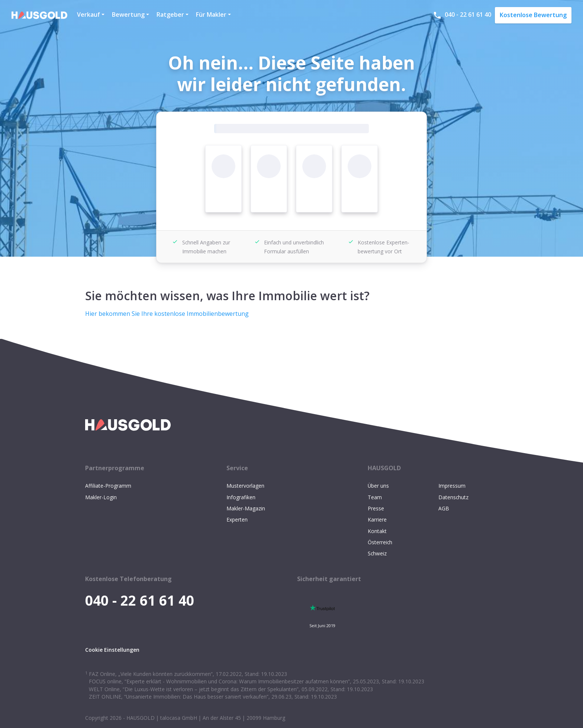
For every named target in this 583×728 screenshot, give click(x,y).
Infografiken (241, 497)
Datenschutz (453, 497)
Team (375, 497)
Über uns (378, 486)
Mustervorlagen (245, 486)
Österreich (380, 542)
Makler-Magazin (246, 508)
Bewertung (128, 15)
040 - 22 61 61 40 (462, 15)
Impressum (452, 486)
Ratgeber (170, 15)
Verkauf (88, 15)
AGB (444, 508)
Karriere (377, 519)
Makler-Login (101, 497)
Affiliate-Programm (108, 486)
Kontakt (377, 531)
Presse (376, 508)
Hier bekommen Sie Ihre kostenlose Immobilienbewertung (167, 314)
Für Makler (211, 15)
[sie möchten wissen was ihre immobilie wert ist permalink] (81, 287)
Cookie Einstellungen (112, 650)
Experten (237, 519)
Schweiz (377, 553)
